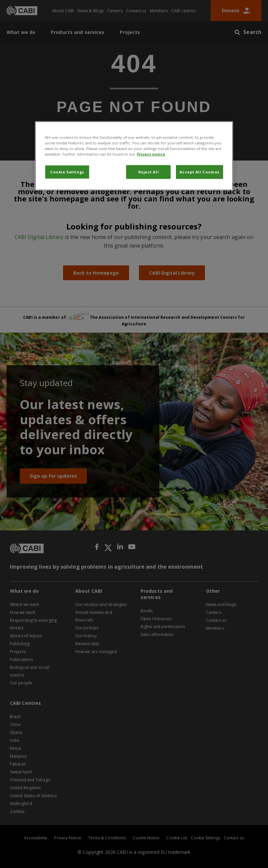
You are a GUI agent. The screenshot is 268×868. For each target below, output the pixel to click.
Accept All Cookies (200, 172)
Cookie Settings (67, 172)
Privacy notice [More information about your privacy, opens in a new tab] (151, 154)
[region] (134, 156)
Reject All (149, 172)
